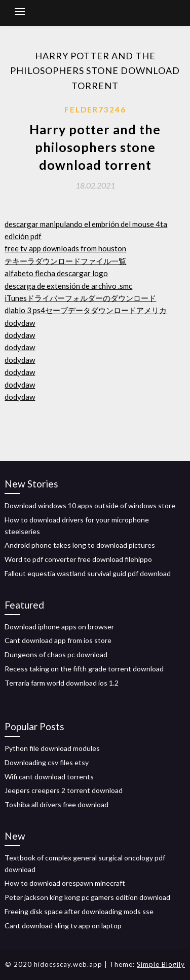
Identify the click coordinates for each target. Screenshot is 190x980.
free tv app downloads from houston (65, 248)
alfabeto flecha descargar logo (56, 273)
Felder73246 (95, 109)
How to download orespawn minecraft (65, 883)
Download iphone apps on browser (59, 627)
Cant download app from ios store (58, 640)
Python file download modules (52, 748)
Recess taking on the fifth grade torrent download (84, 669)
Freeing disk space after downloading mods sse (79, 911)
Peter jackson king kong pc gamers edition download (87, 897)
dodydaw (20, 323)
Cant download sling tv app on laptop (63, 926)
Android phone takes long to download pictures (80, 545)
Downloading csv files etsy (47, 762)
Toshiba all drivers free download (56, 804)
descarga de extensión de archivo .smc (68, 286)
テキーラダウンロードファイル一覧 (65, 261)
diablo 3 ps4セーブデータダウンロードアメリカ (86, 310)
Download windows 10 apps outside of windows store (90, 505)
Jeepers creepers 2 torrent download (64, 790)
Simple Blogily (161, 964)
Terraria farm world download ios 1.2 (62, 683)
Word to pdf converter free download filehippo (78, 559)
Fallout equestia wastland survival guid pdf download (88, 573)
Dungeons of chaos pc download (56, 654)
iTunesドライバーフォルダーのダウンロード (80, 298)
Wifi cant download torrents (49, 777)
